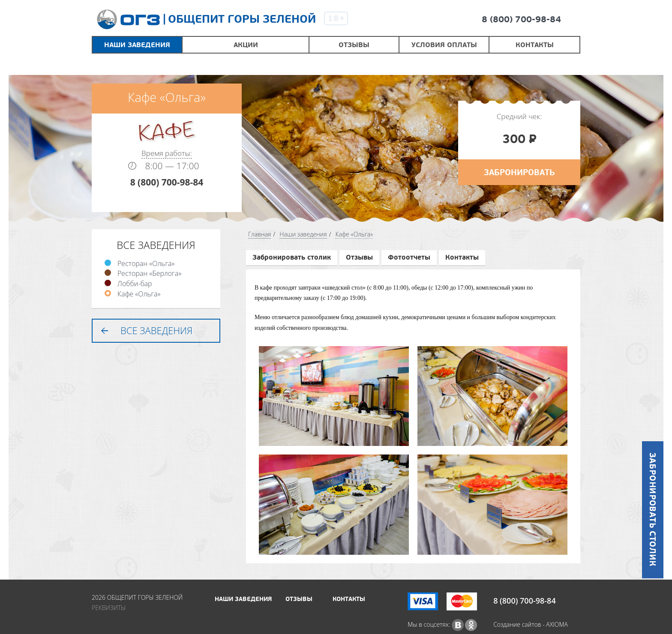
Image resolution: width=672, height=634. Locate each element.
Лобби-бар (135, 284)
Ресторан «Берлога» (149, 273)
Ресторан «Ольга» (146, 263)
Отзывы (359, 257)
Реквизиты (109, 608)
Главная (259, 234)
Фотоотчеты (409, 257)
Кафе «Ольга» (139, 294)
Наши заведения (303, 234)
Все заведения (156, 330)
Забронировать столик (292, 257)
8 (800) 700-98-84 (521, 20)
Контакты (462, 257)
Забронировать (519, 173)
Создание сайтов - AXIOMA (531, 624)
